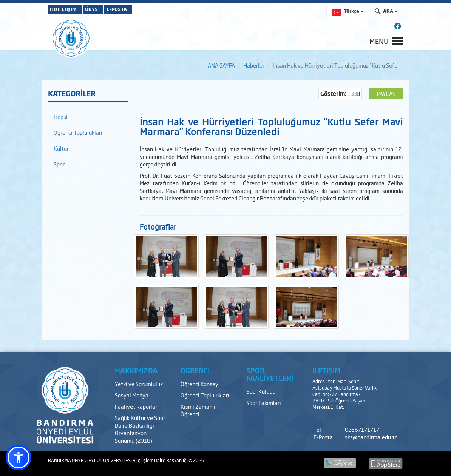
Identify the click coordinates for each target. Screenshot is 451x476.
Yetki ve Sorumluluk (139, 384)
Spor (59, 164)
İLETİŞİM (326, 370)
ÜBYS (103, 9)
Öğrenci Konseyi (200, 384)
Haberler (254, 65)
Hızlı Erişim (67, 9)
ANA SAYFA (221, 65)
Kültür (61, 148)
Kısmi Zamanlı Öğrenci (198, 410)
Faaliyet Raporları (137, 406)
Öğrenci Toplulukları (78, 132)
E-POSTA (139, 9)
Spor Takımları (264, 403)
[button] (19, 458)
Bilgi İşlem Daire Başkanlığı (161, 460)
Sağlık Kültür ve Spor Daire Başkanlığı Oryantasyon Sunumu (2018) (140, 429)
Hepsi (61, 116)
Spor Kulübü (261, 391)
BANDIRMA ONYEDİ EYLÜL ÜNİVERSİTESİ (90, 460)
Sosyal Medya (132, 395)
